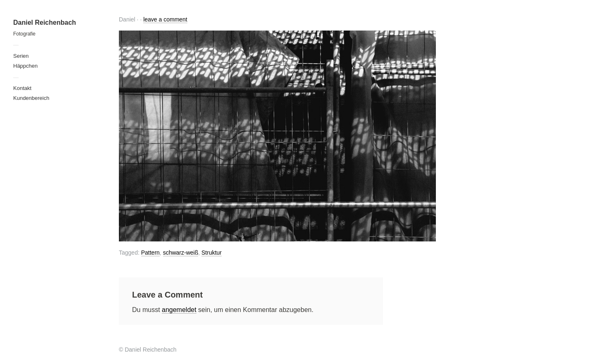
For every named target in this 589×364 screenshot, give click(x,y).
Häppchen (25, 66)
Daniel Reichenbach (45, 22)
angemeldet (179, 310)
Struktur (212, 253)
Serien (21, 56)
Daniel (127, 19)
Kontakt (22, 88)
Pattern (150, 253)
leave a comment (165, 19)
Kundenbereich (31, 98)
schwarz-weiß (181, 253)
